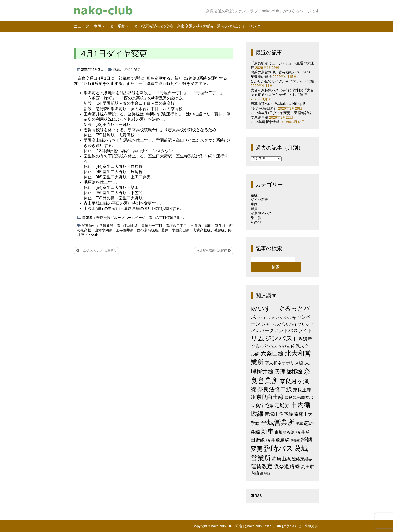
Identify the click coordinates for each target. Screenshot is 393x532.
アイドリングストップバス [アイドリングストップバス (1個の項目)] (274, 318)
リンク (255, 26)
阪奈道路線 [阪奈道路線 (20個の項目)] (287, 466)
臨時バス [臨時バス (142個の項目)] (278, 448)
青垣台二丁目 (176, 226)
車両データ (104, 26)
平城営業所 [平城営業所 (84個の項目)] (278, 423)
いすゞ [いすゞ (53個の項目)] (268, 308)
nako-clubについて (260, 526)
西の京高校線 (147, 230)
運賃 (254, 209)
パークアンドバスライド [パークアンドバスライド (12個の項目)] (286, 330)
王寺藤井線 (125, 230)
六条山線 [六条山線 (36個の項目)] (272, 354)
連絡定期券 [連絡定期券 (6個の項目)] (302, 459)
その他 (256, 222)
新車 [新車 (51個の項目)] (267, 431)
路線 (116, 69)
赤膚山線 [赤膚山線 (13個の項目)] (281, 459)
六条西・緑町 (201, 226)
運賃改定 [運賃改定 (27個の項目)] (262, 466)
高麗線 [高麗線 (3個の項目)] (265, 473)
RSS (256, 496)
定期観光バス (261, 213)
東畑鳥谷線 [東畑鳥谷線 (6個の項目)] (285, 432)
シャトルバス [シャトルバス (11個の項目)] (275, 324)
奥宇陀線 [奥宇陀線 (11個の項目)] (265, 406)
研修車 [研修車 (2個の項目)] (295, 441)
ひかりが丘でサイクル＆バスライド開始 (282, 81)
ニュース (82, 26)
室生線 (220, 226)
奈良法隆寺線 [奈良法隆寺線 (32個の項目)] (275, 389)
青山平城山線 (127, 226)
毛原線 (219, 230)
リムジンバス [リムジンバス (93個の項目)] (272, 338)
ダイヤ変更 (132, 69)
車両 (254, 204)
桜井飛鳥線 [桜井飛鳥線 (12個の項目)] (278, 440)
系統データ (127, 26)
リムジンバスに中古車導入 (96, 251)
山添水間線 (104, 230)
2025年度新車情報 (265, 122)
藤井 (165, 230)
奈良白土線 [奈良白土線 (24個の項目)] (270, 397)
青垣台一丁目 (152, 226)
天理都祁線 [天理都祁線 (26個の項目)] (288, 372)
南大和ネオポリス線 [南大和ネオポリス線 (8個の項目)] (284, 363)
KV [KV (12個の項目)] (254, 309)
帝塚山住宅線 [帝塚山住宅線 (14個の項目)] (279, 414)
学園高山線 (181, 230)
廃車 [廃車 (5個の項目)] (299, 424)
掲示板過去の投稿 (157, 26)
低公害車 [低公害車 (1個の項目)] (284, 347)
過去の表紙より (231, 26)
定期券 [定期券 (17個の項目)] (282, 405)
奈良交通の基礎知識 (195, 26)
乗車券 (256, 218)
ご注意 (236, 526)
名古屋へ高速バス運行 (214, 251)
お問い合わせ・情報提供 (298, 526)
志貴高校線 (202, 230)
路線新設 (106, 226)
